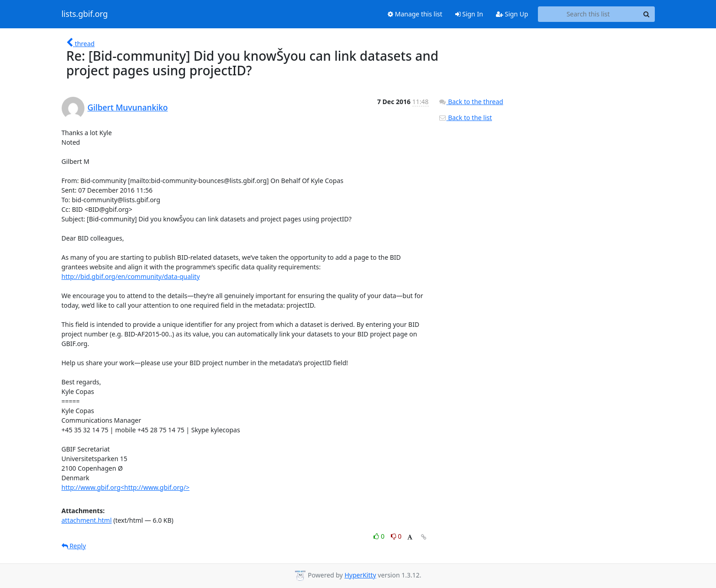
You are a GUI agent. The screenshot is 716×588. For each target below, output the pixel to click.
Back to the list (465, 118)
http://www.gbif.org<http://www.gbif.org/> (126, 487)
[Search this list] (588, 14)
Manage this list (415, 14)
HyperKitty (360, 575)
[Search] (647, 14)
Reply (74, 546)
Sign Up (512, 14)
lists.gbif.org (85, 14)
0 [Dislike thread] (396, 536)
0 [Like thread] (380, 536)
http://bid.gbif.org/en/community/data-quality (131, 276)
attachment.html (87, 520)
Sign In (469, 14)
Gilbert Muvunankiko (128, 107)
